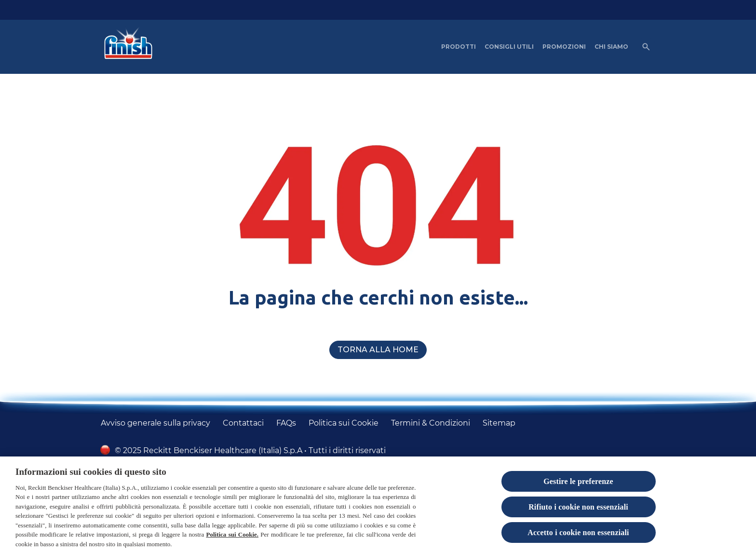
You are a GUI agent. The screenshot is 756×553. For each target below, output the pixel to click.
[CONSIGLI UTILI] (509, 47)
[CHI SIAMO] (611, 47)
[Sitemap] (499, 423)
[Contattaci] (243, 423)
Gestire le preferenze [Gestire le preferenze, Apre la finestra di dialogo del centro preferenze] (578, 486)
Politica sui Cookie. (232, 539)
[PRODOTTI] (459, 47)
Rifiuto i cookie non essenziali (578, 511)
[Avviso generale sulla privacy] (155, 423)
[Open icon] (646, 47)
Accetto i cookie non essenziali (578, 537)
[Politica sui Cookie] (344, 423)
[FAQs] (286, 423)
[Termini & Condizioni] (431, 423)
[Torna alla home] (378, 350)
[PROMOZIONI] (564, 47)
